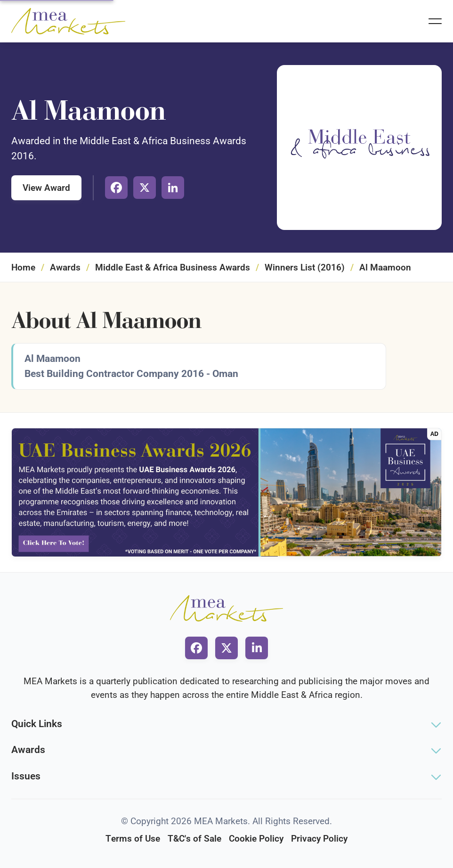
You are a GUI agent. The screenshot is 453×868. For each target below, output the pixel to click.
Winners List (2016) (305, 267)
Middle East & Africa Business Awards (173, 267)
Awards (65, 267)
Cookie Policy (256, 839)
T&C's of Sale (194, 839)
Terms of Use (133, 839)
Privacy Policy (319, 839)
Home (23, 267)
